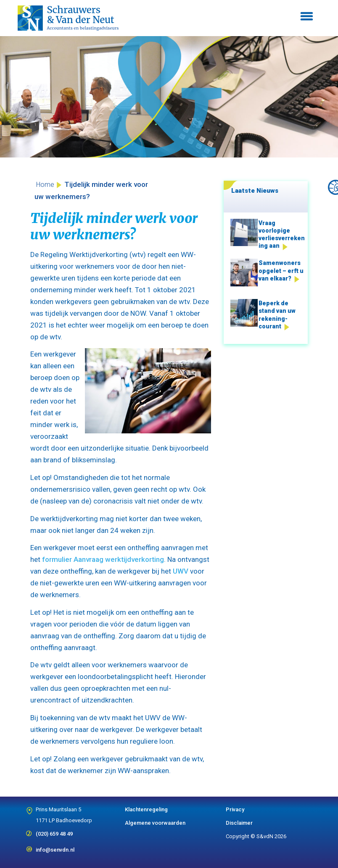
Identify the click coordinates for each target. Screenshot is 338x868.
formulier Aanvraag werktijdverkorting (103, 559)
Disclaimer (239, 823)
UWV (181, 571)
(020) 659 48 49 (54, 831)
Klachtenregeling (146, 809)
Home (45, 185)
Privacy (235, 809)
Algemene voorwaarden (155, 823)
